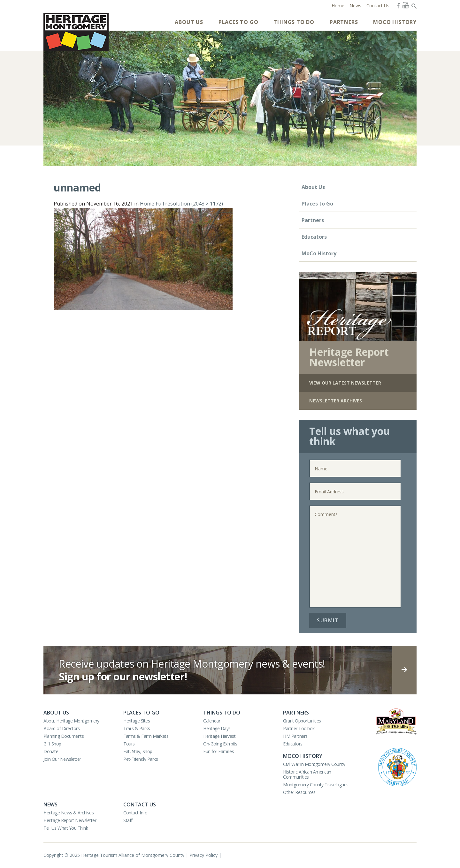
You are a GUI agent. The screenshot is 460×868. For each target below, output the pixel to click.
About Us (189, 22)
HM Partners (295, 736)
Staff (128, 820)
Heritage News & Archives (69, 813)
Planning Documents (64, 736)
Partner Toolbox (299, 728)
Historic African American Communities (307, 774)
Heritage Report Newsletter (70, 820)
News (50, 804)
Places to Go (238, 22)
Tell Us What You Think (66, 828)
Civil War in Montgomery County (314, 764)
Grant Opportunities (302, 721)
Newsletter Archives (336, 401)
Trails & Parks (137, 728)
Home (147, 204)
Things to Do (294, 22)
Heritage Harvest (219, 736)
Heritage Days (217, 728)
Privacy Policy (203, 855)
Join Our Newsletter (62, 759)
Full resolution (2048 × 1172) (189, 204)
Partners (344, 22)
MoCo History (395, 22)
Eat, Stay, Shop (138, 751)
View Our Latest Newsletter (345, 383)
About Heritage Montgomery (71, 721)
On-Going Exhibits (220, 744)
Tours (129, 744)
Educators (314, 237)
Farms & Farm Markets (146, 736)
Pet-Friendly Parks (141, 759)
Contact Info (135, 813)
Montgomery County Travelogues (316, 785)
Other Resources (299, 792)
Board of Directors (61, 728)
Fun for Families (218, 751)
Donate (51, 751)
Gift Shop (52, 744)
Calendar (212, 721)
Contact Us (140, 804)
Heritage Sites (137, 721)
